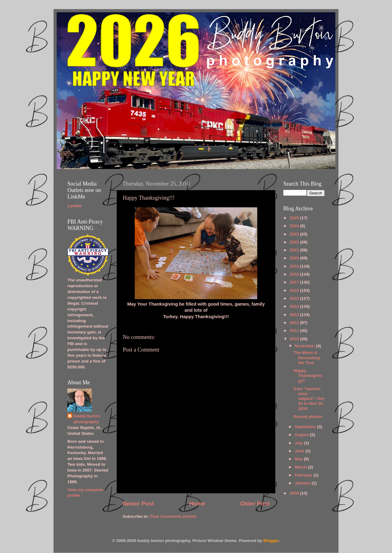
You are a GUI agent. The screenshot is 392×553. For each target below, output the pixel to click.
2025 (295, 218)
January (303, 483)
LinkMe (75, 206)
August (302, 435)
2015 (295, 298)
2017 (295, 282)
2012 (295, 323)
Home (197, 504)
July (299, 443)
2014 (295, 306)
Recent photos (308, 417)
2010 (295, 339)
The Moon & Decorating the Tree (307, 357)
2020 (295, 258)
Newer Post (138, 504)
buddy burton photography (87, 419)
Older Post (255, 504)
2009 (295, 493)
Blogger (271, 541)
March (301, 467)
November (305, 346)
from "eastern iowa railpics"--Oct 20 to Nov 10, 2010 (309, 399)
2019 (295, 266)
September (306, 427)
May (299, 459)
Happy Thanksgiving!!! (308, 376)
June (300, 451)
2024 (295, 226)
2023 (295, 234)
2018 (295, 274)
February (304, 475)
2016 (295, 290)
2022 (295, 242)
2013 (295, 315)
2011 (295, 331)
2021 (295, 250)
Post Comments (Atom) (173, 516)
